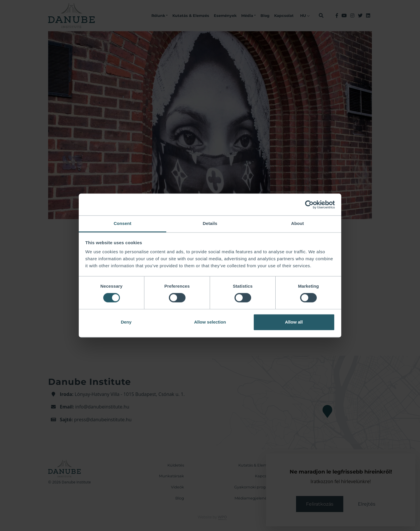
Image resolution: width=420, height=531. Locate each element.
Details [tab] (210, 223)
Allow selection (210, 322)
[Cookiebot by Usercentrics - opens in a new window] (309, 205)
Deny (126, 322)
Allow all (294, 322)
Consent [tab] (123, 223)
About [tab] (297, 223)
